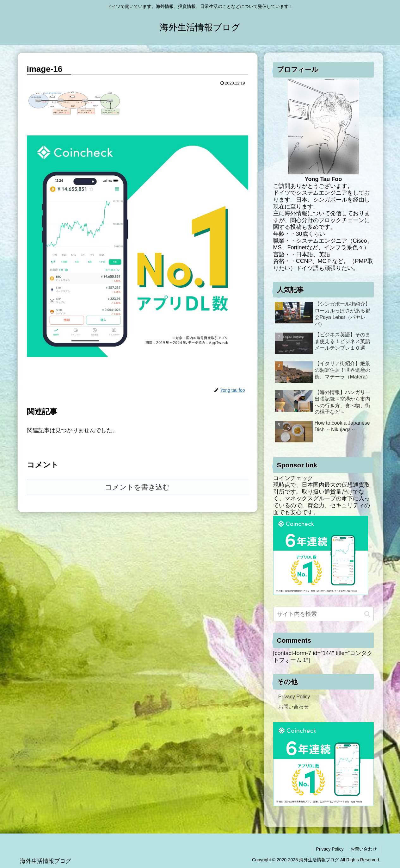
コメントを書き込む (137, 487)
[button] (367, 614)
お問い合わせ (293, 707)
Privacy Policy (294, 696)
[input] (323, 614)
